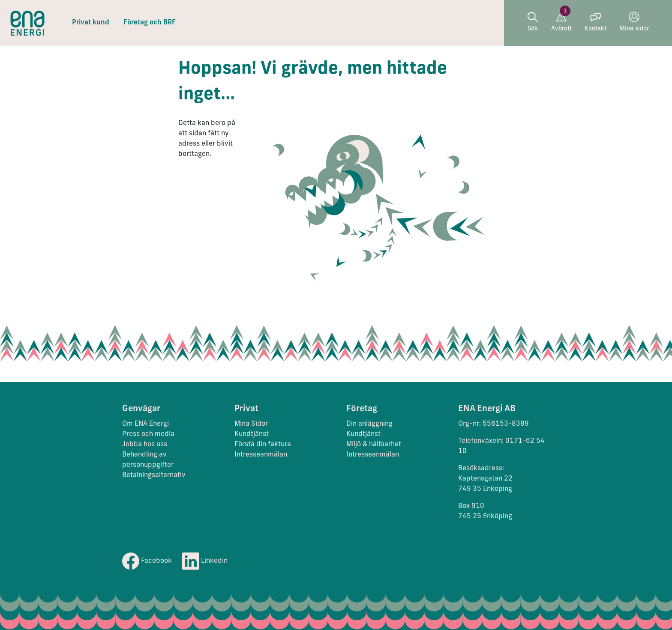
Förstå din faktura (263, 445)
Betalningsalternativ (154, 475)
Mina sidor (634, 22)
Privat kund (91, 23)
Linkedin (205, 561)
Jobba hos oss (145, 445)
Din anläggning (369, 424)
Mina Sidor (251, 424)
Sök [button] (532, 22)
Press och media (148, 434)
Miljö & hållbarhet (374, 445)
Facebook (147, 561)
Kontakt (595, 22)
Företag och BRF (150, 23)
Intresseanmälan (261, 455)
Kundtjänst (252, 434)
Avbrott (561, 22)
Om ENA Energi (145, 424)
